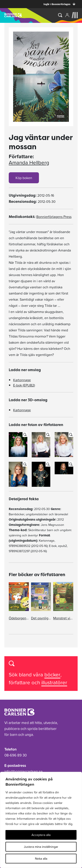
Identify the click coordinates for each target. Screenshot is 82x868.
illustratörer (54, 682)
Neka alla (41, 859)
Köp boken (24, 178)
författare (20, 682)
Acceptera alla (41, 835)
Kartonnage (22, 380)
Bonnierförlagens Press (54, 217)
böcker (52, 675)
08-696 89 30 (16, 755)
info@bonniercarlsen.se (24, 771)
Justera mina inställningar (41, 847)
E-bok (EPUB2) (24, 385)
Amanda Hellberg (29, 163)
